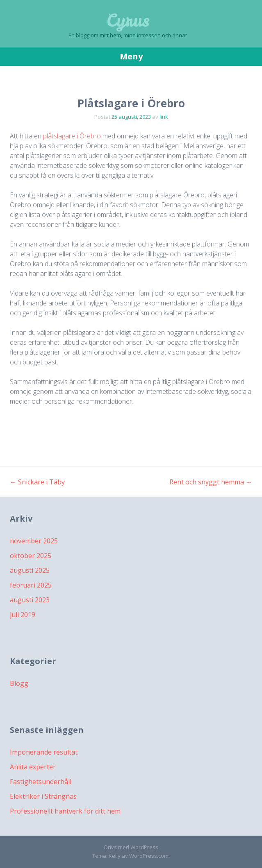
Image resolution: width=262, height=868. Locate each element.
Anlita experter (33, 767)
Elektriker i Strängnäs (43, 796)
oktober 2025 (31, 556)
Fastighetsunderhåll (41, 782)
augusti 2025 (30, 570)
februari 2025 (31, 585)
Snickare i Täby (37, 482)
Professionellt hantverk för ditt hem (65, 811)
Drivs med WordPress (131, 847)
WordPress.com (149, 856)
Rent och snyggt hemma (211, 482)
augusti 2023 (30, 600)
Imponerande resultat (44, 752)
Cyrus (128, 20)
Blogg (19, 683)
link (164, 117)
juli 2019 (23, 615)
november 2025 (34, 541)
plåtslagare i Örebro (72, 136)
